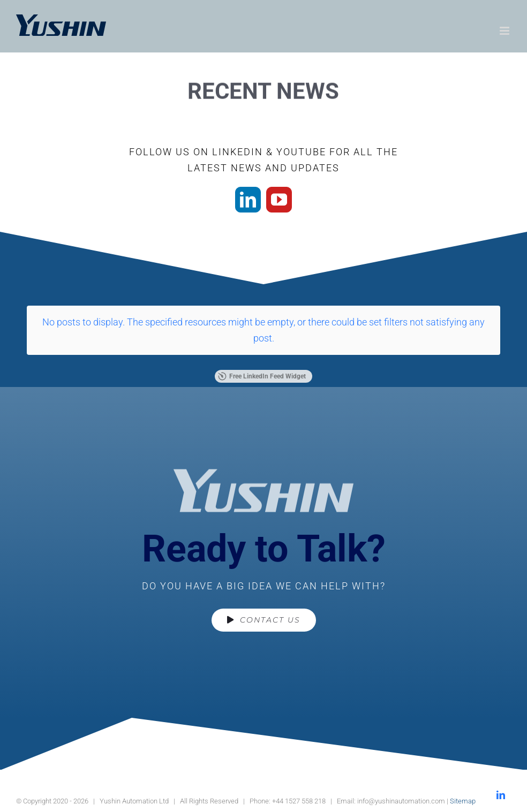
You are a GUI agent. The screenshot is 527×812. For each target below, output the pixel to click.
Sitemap (463, 801)
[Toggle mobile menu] (505, 31)
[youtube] (279, 200)
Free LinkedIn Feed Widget (262, 376)
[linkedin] (248, 200)
